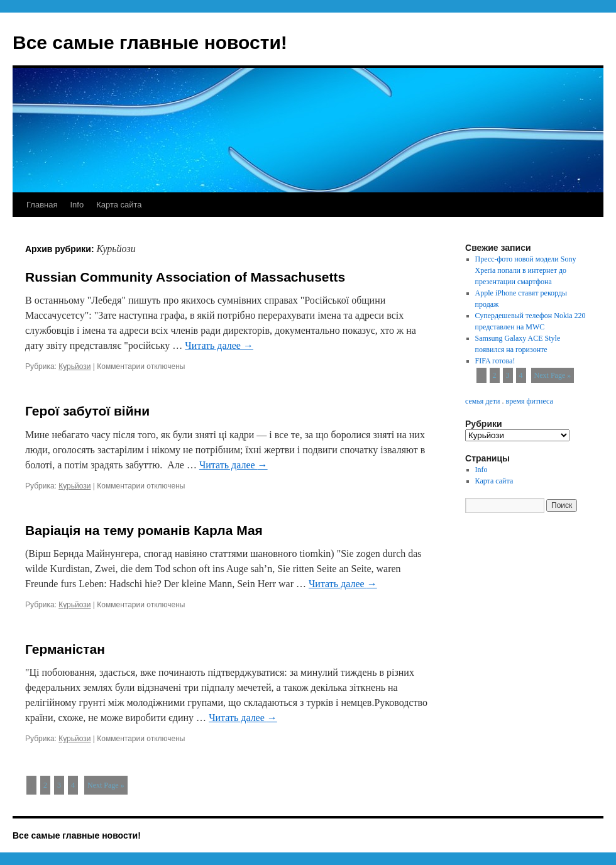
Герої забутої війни (87, 411)
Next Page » (106, 785)
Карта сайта (119, 205)
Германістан (65, 649)
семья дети (482, 401)
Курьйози (74, 366)
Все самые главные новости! (150, 42)
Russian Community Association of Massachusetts (185, 277)
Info (77, 205)
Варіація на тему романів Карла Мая (144, 530)
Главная (42, 205)
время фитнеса (529, 401)
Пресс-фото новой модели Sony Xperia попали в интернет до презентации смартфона (526, 270)
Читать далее (219, 345)
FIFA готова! (495, 361)
